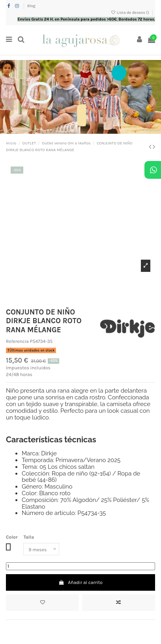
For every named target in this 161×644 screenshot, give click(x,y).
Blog (31, 6)
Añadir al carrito (80, 582)
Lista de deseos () (130, 13)
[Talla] (41, 549)
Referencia (17, 341)
